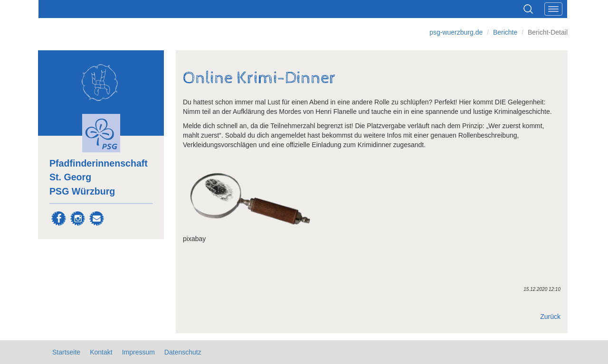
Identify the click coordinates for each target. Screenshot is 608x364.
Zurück (550, 317)
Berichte (505, 32)
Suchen (528, 9)
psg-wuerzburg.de (456, 32)
